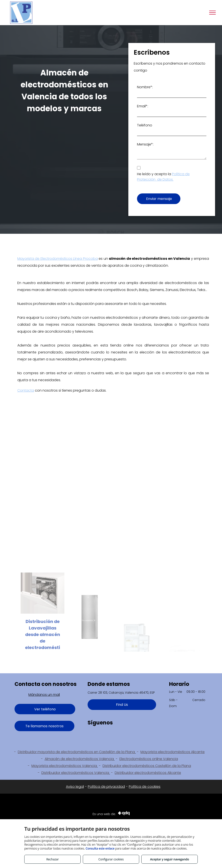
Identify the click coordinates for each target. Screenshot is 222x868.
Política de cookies (145, 787)
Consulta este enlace (100, 848)
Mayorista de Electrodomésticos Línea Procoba (58, 259)
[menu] (212, 13)
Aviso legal (75, 787)
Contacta (26, 390)
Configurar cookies (111, 859)
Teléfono (145, 125)
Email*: (143, 106)
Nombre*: (145, 87)
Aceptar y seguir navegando (169, 859)
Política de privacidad (106, 787)
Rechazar (52, 859)
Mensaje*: (145, 144)
